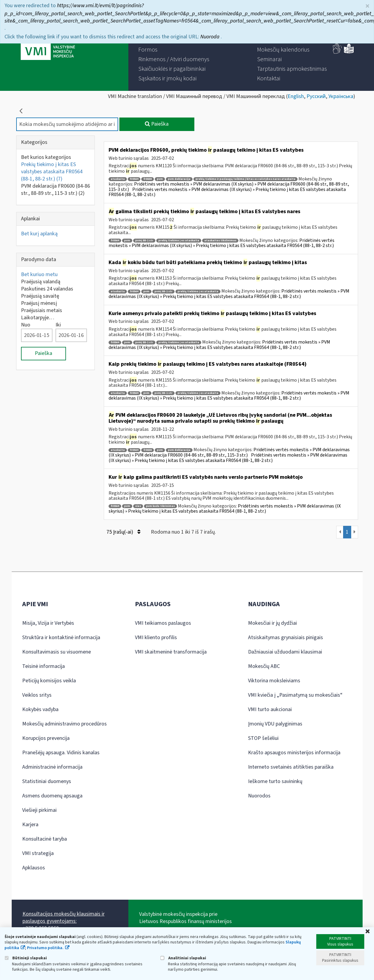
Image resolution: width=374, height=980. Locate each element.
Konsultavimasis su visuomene (57, 652)
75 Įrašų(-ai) (123, 532)
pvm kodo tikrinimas (160, 506)
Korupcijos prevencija (46, 738)
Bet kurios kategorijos (46, 157)
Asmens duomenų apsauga (52, 796)
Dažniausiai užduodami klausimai (285, 652)
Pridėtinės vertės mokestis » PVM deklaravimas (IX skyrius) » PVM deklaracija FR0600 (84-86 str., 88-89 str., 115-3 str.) (229, 452)
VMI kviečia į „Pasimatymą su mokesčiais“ (295, 695)
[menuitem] (148, 50)
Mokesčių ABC (264, 666)
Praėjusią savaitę (40, 296)
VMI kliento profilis (156, 637)
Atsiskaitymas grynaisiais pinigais (286, 637)
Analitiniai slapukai (183, 958)
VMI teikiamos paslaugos (163, 623)
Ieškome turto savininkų (275, 781)
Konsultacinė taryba (45, 839)
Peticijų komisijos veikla (49, 681)
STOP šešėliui (263, 738)
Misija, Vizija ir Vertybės (48, 623)
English (296, 96)
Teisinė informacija (43, 666)
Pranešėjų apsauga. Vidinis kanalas (61, 753)
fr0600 (148, 179)
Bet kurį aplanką (39, 234)
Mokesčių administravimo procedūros (64, 724)
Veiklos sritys (37, 695)
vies (138, 506)
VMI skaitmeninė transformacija (171, 652)
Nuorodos (259, 796)
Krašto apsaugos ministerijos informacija (294, 753)
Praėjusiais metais (42, 310)
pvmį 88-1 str (144, 241)
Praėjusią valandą (41, 282)
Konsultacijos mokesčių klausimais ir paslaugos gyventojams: (64, 917)
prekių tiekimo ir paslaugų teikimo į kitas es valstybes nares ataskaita (245, 179)
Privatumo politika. (45, 948)
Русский (316, 96)
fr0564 (134, 179)
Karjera (30, 825)
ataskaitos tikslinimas (220, 241)
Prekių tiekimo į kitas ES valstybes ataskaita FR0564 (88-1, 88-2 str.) (52, 172)
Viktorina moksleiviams (274, 681)
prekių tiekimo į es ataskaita (179, 241)
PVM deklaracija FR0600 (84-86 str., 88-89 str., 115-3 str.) (55, 190)
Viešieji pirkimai (39, 810)
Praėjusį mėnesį (39, 303)
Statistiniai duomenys (47, 781)
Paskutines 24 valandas (47, 289)
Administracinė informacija (52, 767)
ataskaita (118, 179)
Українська (341, 96)
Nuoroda (211, 34)
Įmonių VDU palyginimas (275, 724)
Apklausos (34, 868)
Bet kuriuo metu (39, 274)
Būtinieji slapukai (26, 958)
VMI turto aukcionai (270, 709)
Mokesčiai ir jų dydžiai (272, 623)
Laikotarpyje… (38, 318)
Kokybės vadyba (40, 709)
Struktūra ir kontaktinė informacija (61, 637)
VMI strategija (38, 853)
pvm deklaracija (179, 179)
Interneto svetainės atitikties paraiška (291, 767)
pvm (160, 179)
